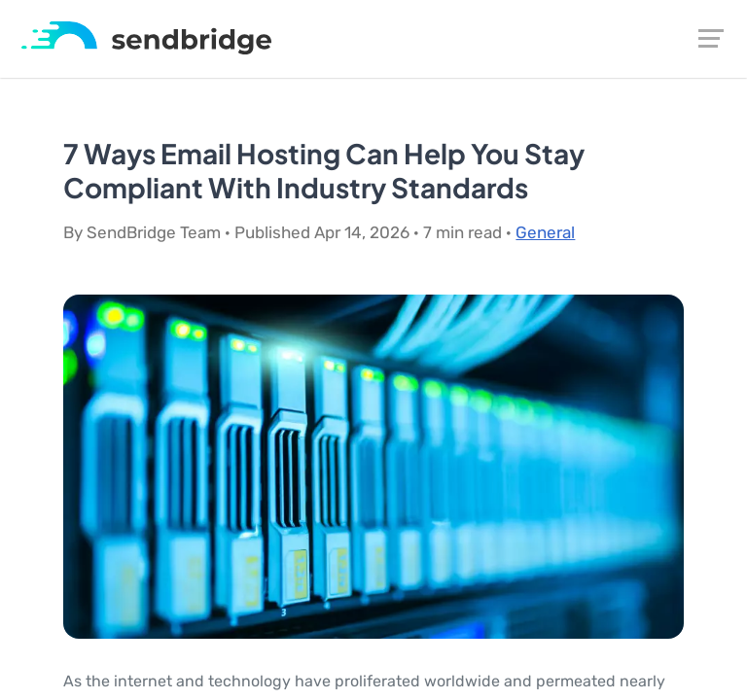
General (545, 232)
